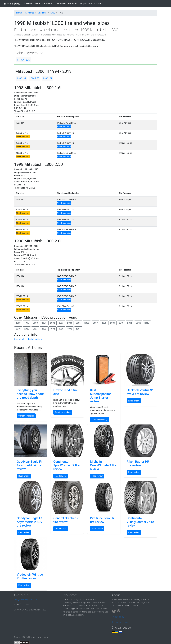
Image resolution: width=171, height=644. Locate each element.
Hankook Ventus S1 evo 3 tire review (140, 392)
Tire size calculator (32, 3)
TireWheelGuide (11, 4)
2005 (78, 323)
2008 (104, 323)
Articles (98, 4)
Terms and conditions (121, 622)
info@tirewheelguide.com (25, 599)
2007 (95, 323)
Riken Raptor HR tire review (138, 463)
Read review (134, 401)
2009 (113, 323)
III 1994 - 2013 (24, 60)
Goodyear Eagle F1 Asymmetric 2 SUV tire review (30, 522)
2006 (87, 323)
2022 (44, 329)
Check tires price (23, 136)
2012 (138, 323)
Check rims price (64, 126)
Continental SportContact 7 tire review (66, 465)
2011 (130, 323)
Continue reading (26, 416)
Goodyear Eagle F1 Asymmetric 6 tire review (30, 465)
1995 (61, 329)
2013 (147, 323)
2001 (44, 323)
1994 (53, 329)
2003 (61, 323)
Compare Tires (85, 4)
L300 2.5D (35, 78)
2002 (53, 323)
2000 (35, 323)
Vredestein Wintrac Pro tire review (30, 576)
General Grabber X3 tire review (67, 520)
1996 (70, 329)
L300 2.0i (48, 78)
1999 (27, 323)
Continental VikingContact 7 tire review (140, 522)
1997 (78, 329)
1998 (18, 323)
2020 (27, 329)
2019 (18, 329)
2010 (121, 323)
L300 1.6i (22, 78)
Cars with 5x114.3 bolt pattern (28, 339)
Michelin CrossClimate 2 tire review (103, 465)
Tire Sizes (72, 4)
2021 (35, 329)
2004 (70, 323)
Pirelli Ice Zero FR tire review (102, 520)
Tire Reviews (60, 4)
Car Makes (47, 4)
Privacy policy (118, 617)
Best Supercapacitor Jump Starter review (100, 396)
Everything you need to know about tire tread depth (30, 394)
